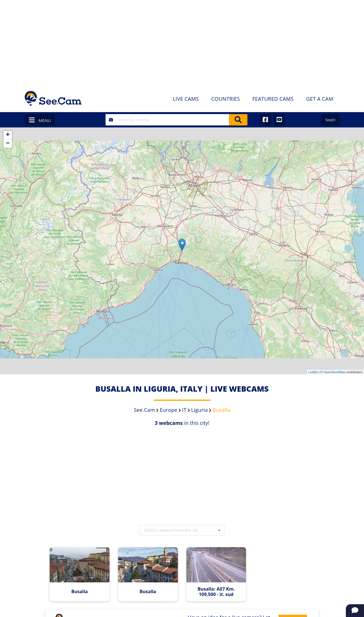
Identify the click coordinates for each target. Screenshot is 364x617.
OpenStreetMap (334, 372)
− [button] (8, 144)
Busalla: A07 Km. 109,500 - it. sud (216, 592)
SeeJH (330, 120)
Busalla (79, 592)
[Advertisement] (182, 43)
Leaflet (313, 372)
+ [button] (8, 135)
